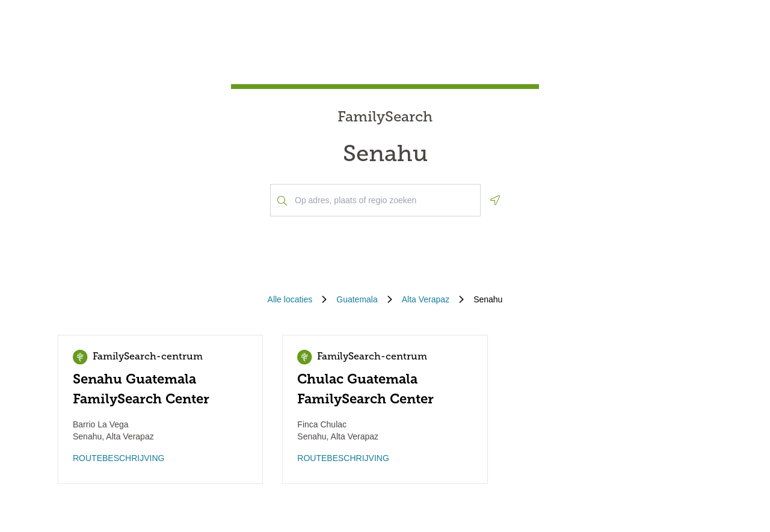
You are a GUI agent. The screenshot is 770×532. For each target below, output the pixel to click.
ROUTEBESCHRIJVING (119, 458)
